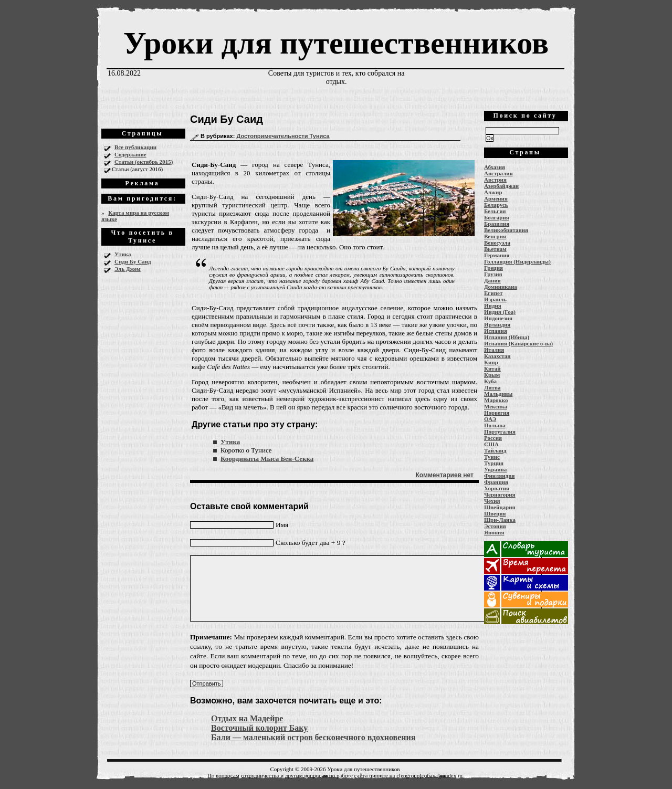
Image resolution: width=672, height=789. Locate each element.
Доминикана (501, 287)
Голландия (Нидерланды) (517, 261)
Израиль (495, 299)
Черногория (500, 495)
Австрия (495, 180)
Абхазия (495, 167)
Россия (493, 438)
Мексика (496, 406)
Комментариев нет (445, 475)
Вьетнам (495, 249)
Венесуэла (497, 243)
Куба (490, 381)
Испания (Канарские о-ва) (518, 343)
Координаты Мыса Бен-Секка (267, 459)
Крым (492, 375)
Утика (123, 254)
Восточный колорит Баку (259, 728)
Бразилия (497, 224)
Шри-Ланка (500, 520)
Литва (492, 387)
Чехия (492, 501)
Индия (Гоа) (500, 312)
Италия (494, 350)
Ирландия (497, 324)
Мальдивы (498, 394)
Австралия (498, 173)
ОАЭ (490, 419)
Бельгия (495, 211)
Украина (495, 469)
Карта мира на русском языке (135, 216)
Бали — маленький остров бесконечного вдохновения (313, 737)
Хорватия (497, 488)
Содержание (130, 154)
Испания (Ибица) (507, 337)
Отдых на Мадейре (247, 718)
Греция (493, 268)
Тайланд (495, 450)
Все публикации (135, 147)
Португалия (500, 432)
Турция (494, 463)
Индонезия (498, 318)
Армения (496, 198)
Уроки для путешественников (336, 43)
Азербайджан (501, 186)
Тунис (492, 457)
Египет (493, 293)
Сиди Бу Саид (133, 261)
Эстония (495, 526)
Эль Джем (128, 269)
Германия (497, 255)
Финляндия (499, 476)
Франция (496, 482)
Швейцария (500, 507)
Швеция (495, 513)
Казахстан (497, 356)
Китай (492, 369)
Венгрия (495, 236)
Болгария (497, 217)
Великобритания (506, 230)
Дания (492, 280)
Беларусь (496, 205)
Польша (495, 425)
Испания (496, 331)
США (491, 444)
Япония (494, 532)
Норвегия (497, 413)
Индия (493, 306)
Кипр (491, 362)
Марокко (496, 400)
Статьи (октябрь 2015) (144, 162)
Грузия (493, 274)
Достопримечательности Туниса (283, 136)
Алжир (493, 192)
